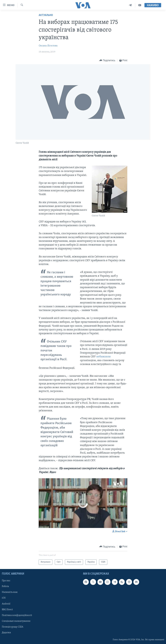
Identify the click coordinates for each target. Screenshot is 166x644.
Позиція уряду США (13, 627)
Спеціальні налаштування (16, 621)
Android (6, 604)
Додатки (6, 632)
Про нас (6, 581)
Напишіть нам (10, 592)
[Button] (107, 61)
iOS (4, 598)
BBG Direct (7, 609)
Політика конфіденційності (17, 615)
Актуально (46, 15)
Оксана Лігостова (48, 46)
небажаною (104, 357)
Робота (5, 586)
